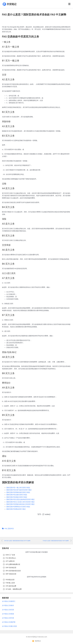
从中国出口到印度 (8, 618)
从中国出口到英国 (8, 614)
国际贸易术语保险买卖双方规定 (17, 497)
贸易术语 (11, 529)
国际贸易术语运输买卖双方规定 (17, 495)
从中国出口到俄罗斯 (9, 622)
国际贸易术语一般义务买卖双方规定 (18, 488)
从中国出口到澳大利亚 (9, 626)
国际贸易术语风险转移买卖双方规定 (18, 492)
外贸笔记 (34, 637)
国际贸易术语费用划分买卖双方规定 (18, 507)
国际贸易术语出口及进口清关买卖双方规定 (20, 502)
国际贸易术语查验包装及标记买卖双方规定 (20, 504)
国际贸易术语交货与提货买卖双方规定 (19, 490)
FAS (6, 529)
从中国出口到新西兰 (9, 601)
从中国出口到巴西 (8, 610)
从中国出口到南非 (8, 605)
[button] (67, 4)
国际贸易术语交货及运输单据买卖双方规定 (20, 499)
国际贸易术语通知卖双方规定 (16, 509)
